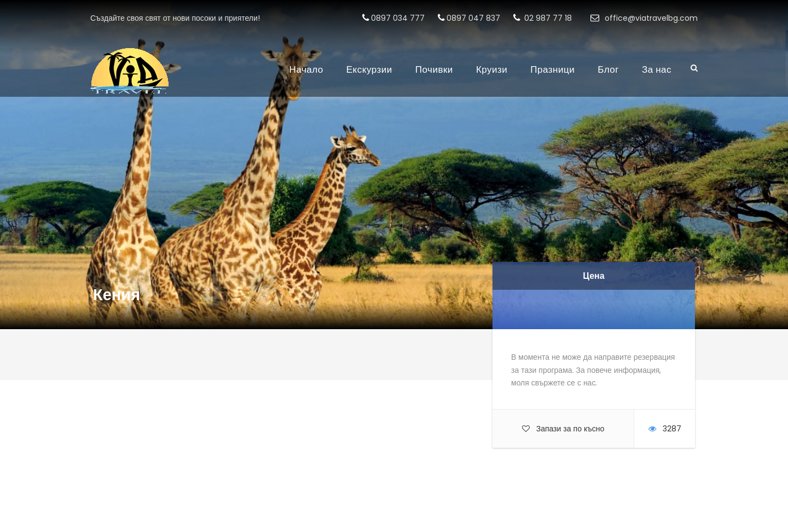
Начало (306, 69)
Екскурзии (369, 69)
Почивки (434, 69)
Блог (608, 69)
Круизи (492, 69)
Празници (552, 69)
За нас (657, 69)
